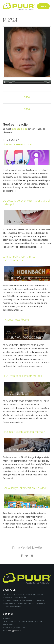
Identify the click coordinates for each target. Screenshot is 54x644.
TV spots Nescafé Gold (16, 320)
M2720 (27, 97)
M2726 (27, 109)
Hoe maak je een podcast (18, 144)
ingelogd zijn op (19, 129)
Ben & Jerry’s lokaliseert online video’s (25, 488)
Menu (43, 6)
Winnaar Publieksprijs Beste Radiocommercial (19, 258)
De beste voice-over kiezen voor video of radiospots (26, 202)
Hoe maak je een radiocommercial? (24, 432)
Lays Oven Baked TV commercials (23, 376)
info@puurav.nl (15, 630)
